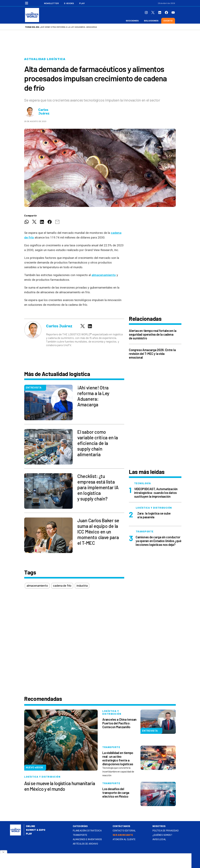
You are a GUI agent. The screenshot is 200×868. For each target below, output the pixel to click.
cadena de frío (62, 586)
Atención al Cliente (124, 839)
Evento (168, 21)
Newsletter (51, 3)
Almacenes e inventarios (87, 839)
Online (31, 826)
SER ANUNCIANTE (123, 835)
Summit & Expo (36, 830)
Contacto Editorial (124, 831)
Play (82, 3)
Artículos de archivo (85, 844)
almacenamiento (104, 275)
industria (82, 586)
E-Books (69, 3)
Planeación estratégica (87, 831)
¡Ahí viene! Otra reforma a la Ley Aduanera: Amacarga (69, 27)
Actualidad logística (45, 59)
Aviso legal (159, 839)
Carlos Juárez (44, 112)
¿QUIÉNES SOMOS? (162, 835)
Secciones (132, 21)
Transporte (80, 835)
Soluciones (151, 21)
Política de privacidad (166, 831)
